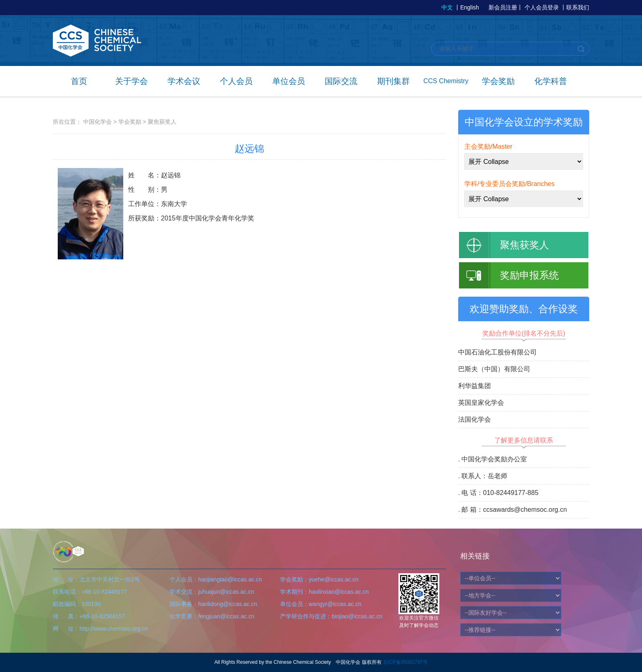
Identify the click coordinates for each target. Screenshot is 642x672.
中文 (447, 7)
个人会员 (236, 81)
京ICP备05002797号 (405, 662)
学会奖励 (498, 81)
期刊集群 (393, 81)
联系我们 (578, 7)
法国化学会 (475, 419)
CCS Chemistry (446, 81)
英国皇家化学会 (481, 403)
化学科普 (551, 81)
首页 (79, 81)
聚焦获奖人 (162, 122)
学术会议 (184, 81)
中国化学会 (97, 122)
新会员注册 (503, 7)
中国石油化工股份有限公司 (497, 352)
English (470, 7)
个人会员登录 (542, 7)
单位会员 (289, 81)
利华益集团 (475, 386)
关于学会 (131, 81)
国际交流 (341, 81)
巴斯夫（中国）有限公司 (494, 369)
